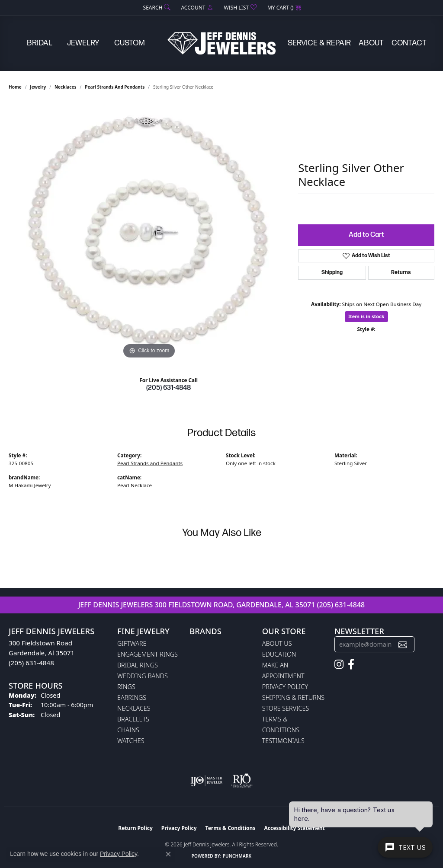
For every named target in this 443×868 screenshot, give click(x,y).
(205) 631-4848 (169, 388)
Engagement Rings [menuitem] (148, 654)
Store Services (286, 708)
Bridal (40, 43)
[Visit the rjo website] (242, 781)
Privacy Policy (285, 687)
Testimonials (283, 741)
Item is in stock (366, 316)
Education (279, 654)
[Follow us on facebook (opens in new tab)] (351, 664)
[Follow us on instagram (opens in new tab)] (339, 664)
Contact (409, 43)
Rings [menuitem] (126, 687)
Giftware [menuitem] (132, 643)
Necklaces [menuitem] (134, 708)
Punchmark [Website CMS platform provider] (237, 856)
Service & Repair (319, 43)
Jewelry (83, 43)
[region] (149, 231)
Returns (401, 273)
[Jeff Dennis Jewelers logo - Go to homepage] (221, 43)
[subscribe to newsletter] (403, 644)
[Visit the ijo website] (207, 781)
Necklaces (66, 87)
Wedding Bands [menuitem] (143, 676)
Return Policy (135, 828)
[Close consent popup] (168, 854)
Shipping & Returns (293, 697)
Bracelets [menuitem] (133, 719)
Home (15, 87)
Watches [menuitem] (131, 741)
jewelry (38, 87)
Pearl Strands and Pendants (115, 87)
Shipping (332, 273)
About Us (277, 643)
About (371, 43)
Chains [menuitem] (128, 730)
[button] (156, 8)
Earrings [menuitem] (132, 697)
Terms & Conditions (231, 828)
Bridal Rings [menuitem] (138, 665)
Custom (130, 43)
